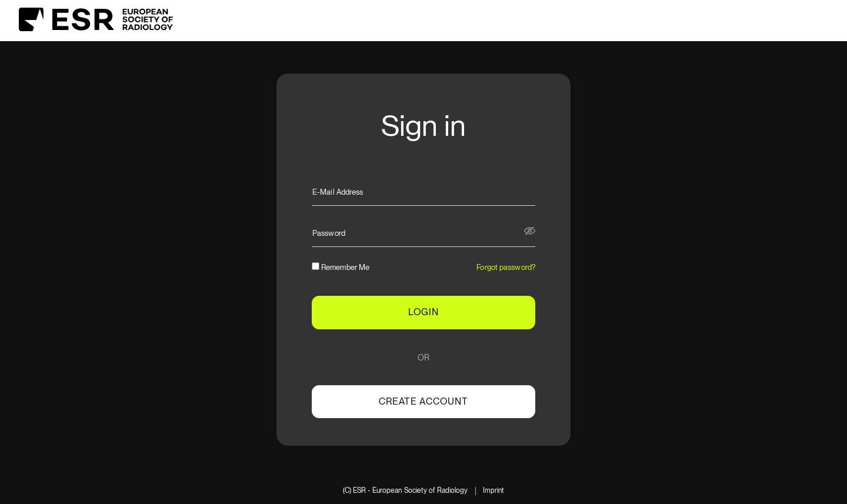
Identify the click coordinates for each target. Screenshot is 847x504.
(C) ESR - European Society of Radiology (406, 491)
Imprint (494, 491)
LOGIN (423, 312)
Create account (423, 401)
